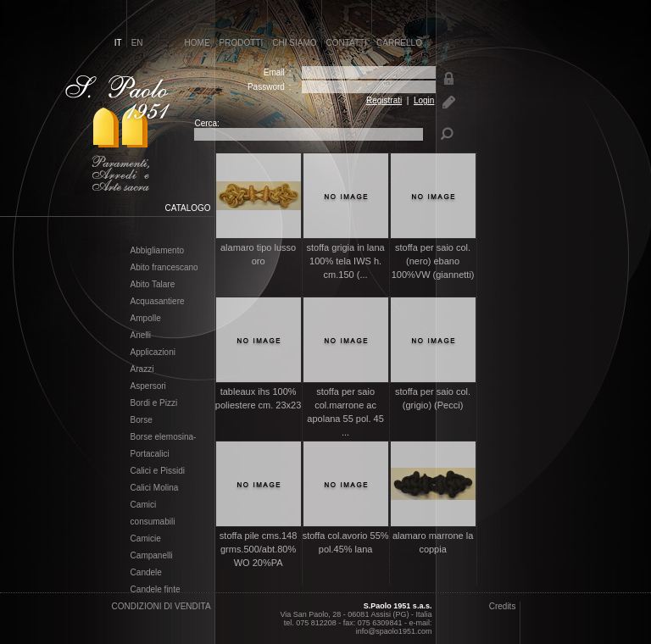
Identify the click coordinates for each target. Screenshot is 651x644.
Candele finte (156, 590)
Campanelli (152, 556)
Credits (503, 606)
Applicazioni (153, 353)
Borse (142, 420)
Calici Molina (155, 488)
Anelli (141, 336)
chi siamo (294, 43)
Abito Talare (153, 285)
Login (424, 100)
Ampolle (146, 319)
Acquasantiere (158, 302)
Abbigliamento (157, 251)
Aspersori (148, 386)
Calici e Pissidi (158, 471)
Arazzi (142, 369)
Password (266, 87)
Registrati (384, 100)
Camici (144, 505)
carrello (399, 43)
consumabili (153, 522)
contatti (347, 43)
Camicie (146, 539)
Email (274, 72)
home (198, 43)
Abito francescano (164, 268)
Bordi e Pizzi (154, 403)
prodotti (242, 43)
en (137, 43)
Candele (146, 573)
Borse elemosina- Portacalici (164, 446)
